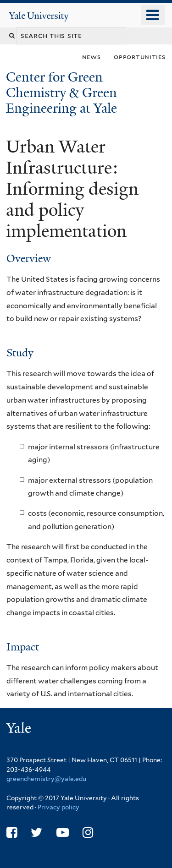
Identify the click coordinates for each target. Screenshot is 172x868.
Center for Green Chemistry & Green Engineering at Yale (63, 93)
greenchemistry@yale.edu (46, 779)
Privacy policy (58, 807)
